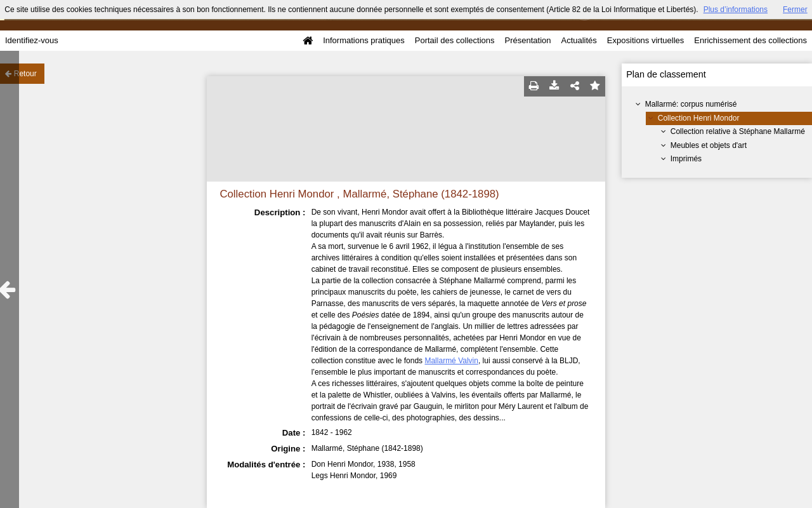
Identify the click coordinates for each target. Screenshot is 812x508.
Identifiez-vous (32, 40)
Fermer (795, 10)
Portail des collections (455, 40)
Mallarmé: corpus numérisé (691, 104)
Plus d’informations (736, 10)
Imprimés (686, 159)
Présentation (527, 40)
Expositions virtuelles (645, 40)
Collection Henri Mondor (699, 118)
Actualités (579, 40)
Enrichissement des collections (750, 40)
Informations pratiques (364, 40)
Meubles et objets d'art (709, 145)
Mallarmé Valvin (451, 361)
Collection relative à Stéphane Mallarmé (738, 131)
